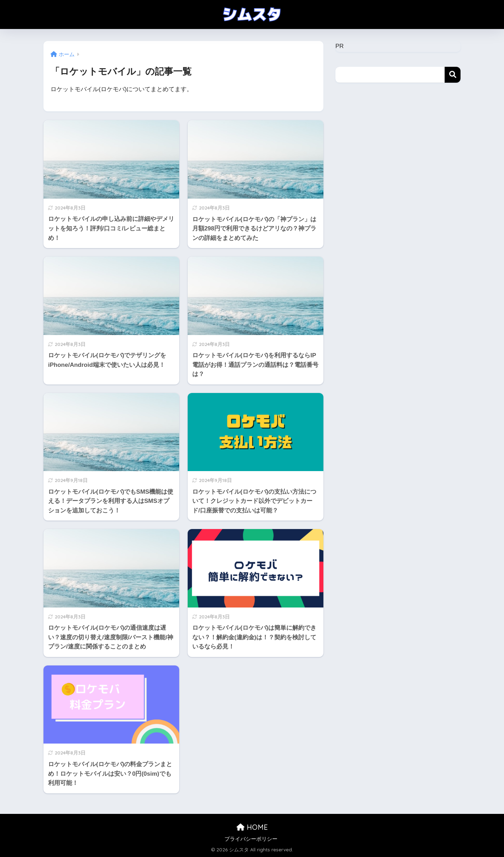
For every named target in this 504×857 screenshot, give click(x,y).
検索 (453, 75)
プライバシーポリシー (251, 839)
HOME (252, 827)
